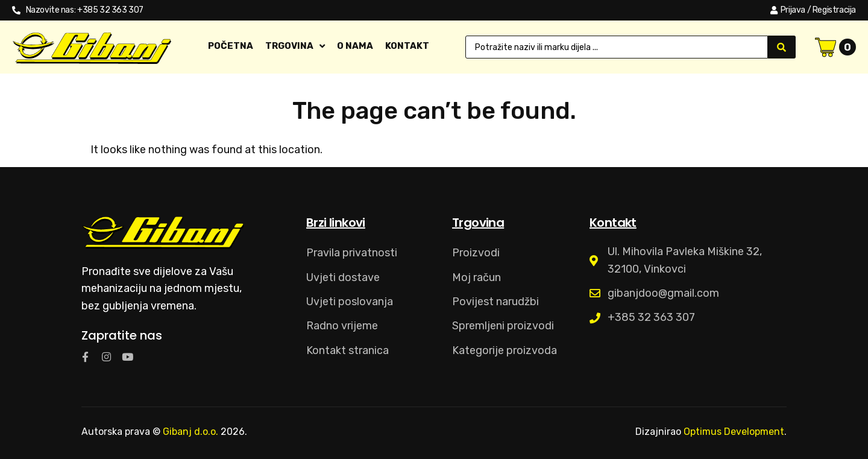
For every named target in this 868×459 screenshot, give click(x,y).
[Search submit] (782, 47)
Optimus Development (734, 432)
